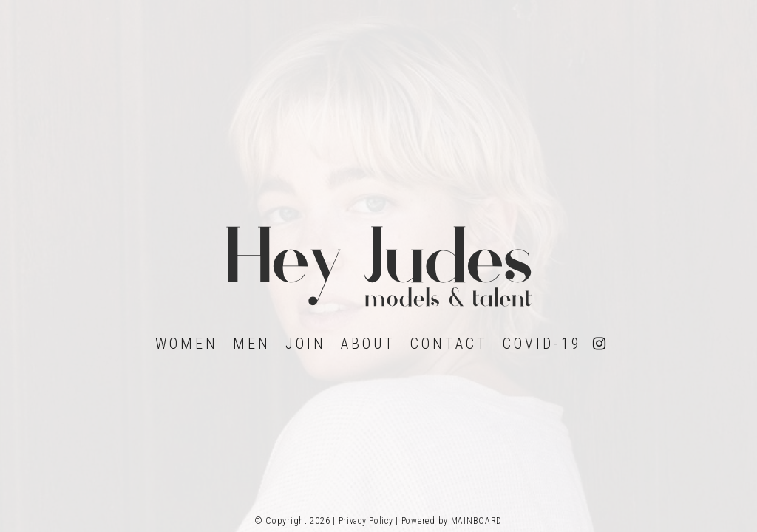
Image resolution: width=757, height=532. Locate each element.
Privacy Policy (366, 521)
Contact (449, 343)
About (368, 343)
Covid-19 (542, 343)
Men (252, 343)
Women (187, 343)
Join (306, 343)
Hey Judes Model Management (379, 266)
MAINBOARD (476, 521)
